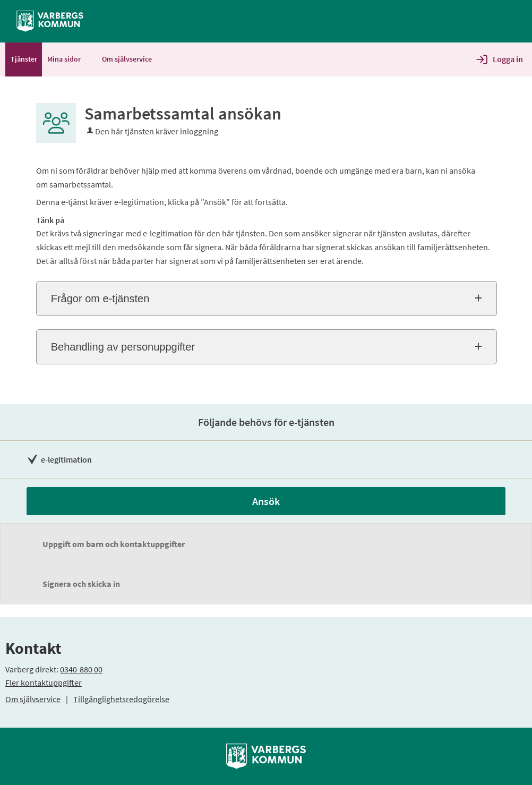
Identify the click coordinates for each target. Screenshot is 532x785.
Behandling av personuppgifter (123, 347)
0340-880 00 (81, 669)
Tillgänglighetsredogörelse (121, 699)
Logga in (508, 59)
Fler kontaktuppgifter (44, 682)
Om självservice (33, 699)
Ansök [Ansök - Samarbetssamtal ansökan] (266, 501)
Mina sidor (69, 59)
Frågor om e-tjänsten (100, 298)
